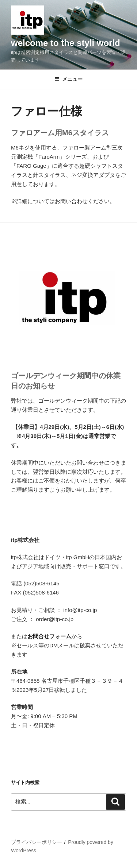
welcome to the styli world (66, 43)
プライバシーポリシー (37, 842)
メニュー (68, 79)
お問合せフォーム (49, 636)
